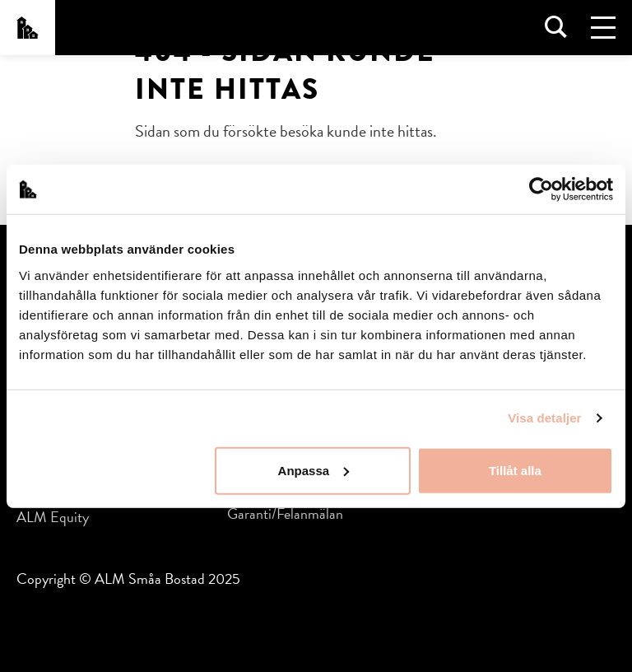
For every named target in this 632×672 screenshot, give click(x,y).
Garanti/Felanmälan (285, 513)
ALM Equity (53, 517)
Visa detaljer (544, 418)
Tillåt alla (515, 470)
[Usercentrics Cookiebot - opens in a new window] (541, 189)
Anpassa (314, 470)
